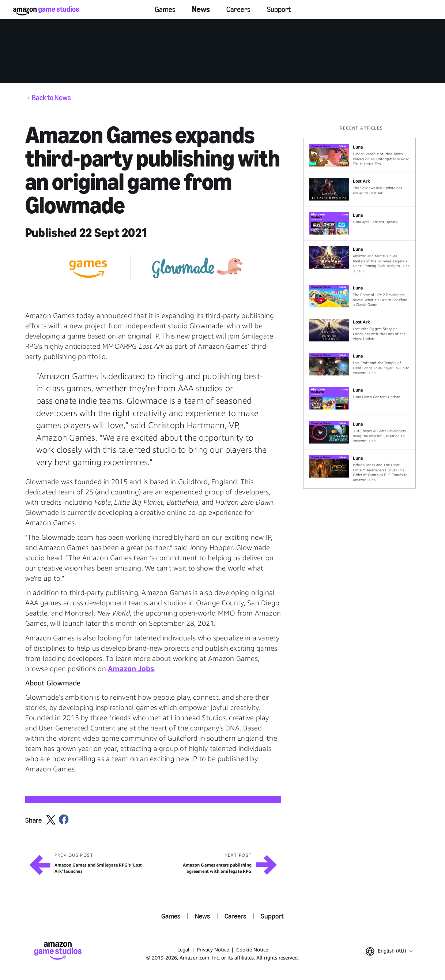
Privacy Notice (213, 949)
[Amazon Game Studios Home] (46, 11)
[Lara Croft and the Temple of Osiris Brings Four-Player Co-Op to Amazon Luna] (359, 364)
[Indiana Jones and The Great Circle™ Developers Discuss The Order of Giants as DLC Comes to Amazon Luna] (359, 469)
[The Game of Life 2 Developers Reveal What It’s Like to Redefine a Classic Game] (359, 296)
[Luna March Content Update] (359, 398)
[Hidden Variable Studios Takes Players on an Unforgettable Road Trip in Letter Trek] (359, 155)
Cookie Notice (252, 949)
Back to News (51, 98)
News (201, 9)
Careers (238, 10)
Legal (183, 949)
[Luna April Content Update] (359, 223)
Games (165, 10)
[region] (362, 307)
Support (279, 10)
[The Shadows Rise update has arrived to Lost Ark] (359, 189)
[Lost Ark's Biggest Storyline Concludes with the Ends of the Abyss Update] (359, 330)
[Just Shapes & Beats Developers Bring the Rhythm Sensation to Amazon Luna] (359, 432)
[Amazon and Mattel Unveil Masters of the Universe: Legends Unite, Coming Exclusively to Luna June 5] (359, 260)
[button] (389, 951)
